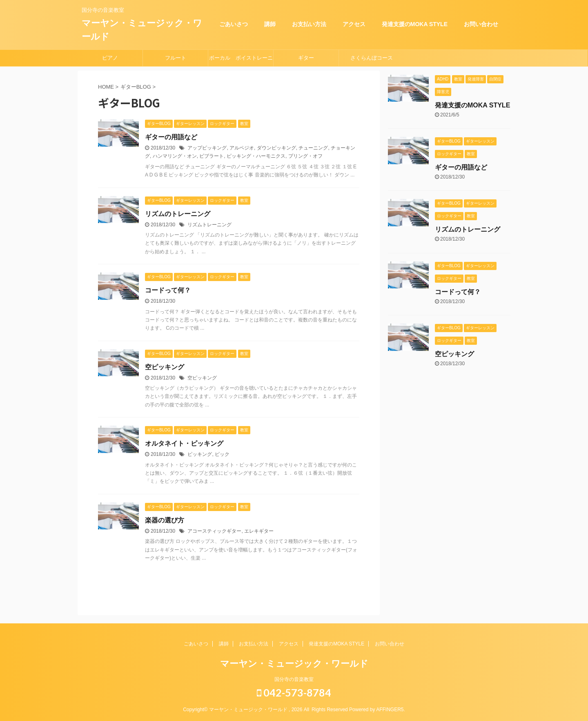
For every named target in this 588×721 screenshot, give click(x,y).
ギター (306, 58)
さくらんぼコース (372, 58)
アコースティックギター (214, 531)
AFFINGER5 (390, 710)
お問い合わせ (481, 24)
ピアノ (110, 58)
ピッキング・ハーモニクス (256, 156)
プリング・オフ (305, 156)
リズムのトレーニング (178, 214)
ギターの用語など (171, 137)
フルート (176, 58)
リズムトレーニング (209, 225)
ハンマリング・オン (175, 156)
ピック (222, 454)
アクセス (354, 24)
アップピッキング (207, 148)
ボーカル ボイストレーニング (241, 60)
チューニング (313, 148)
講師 (270, 24)
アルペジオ (242, 148)
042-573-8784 (294, 692)
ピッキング (200, 454)
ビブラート (212, 156)
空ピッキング (165, 367)
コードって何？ (168, 290)
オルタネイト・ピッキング (184, 443)
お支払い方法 (309, 24)
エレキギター (259, 531)
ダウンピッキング (276, 148)
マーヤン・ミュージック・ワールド (294, 664)
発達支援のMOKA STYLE (415, 24)
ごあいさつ (234, 24)
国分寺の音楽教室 (294, 679)
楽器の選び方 (165, 520)
